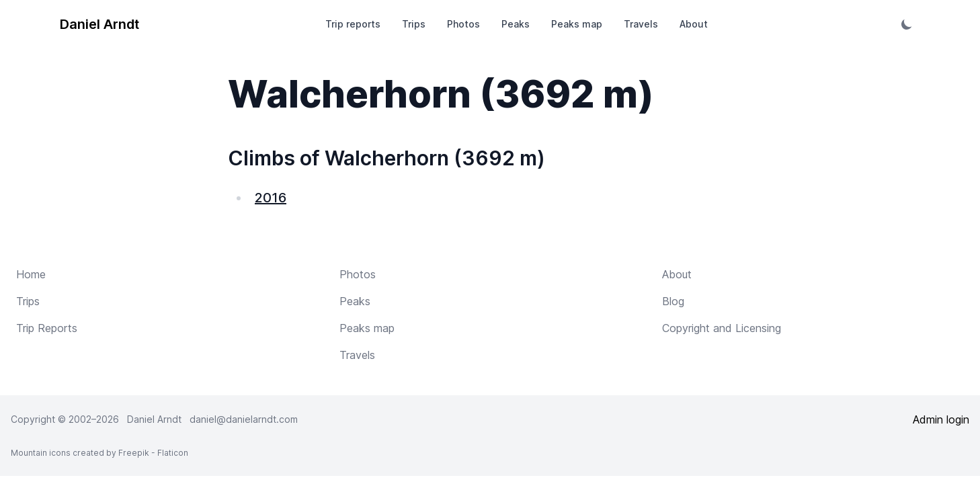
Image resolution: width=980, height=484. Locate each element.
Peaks (516, 24)
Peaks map (577, 24)
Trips (414, 24)
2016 (271, 198)
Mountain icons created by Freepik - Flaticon (99, 453)
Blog (673, 301)
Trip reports (353, 24)
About (694, 24)
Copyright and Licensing (722, 328)
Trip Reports (47, 328)
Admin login (941, 419)
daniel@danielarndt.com (244, 419)
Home (31, 274)
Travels (641, 24)
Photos (463, 24)
